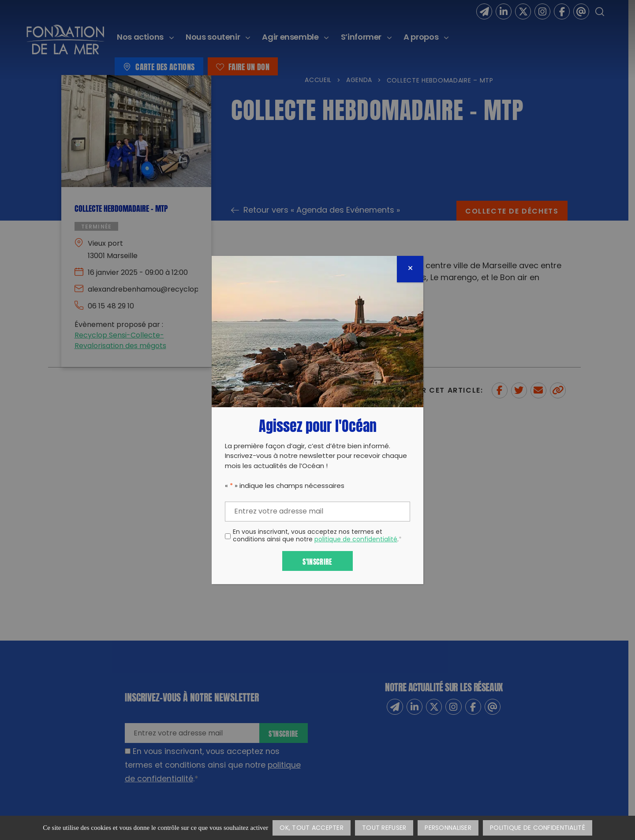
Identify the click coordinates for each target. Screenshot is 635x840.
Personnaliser (448, 828)
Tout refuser (384, 828)
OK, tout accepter (312, 828)
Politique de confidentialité (538, 828)
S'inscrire (317, 561)
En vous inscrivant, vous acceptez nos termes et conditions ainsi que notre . (317, 536)
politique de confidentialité (356, 540)
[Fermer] (410, 269)
